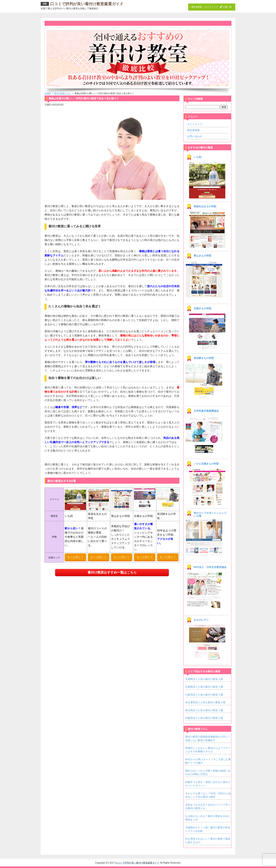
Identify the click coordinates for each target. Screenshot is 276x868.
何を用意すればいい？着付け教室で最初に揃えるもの (208, 841)
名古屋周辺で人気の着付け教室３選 (205, 702)
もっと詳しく (75, 557)
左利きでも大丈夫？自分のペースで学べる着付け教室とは (208, 807)
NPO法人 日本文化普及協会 (210, 567)
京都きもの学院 (202, 309)
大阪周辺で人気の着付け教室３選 (204, 695)
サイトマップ (195, 124)
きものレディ (201, 620)
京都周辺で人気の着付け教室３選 (204, 687)
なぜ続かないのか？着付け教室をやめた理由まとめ (208, 818)
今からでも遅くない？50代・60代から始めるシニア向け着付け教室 (208, 795)
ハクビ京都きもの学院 (206, 464)
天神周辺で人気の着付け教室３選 (204, 679)
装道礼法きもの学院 (205, 207)
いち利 (197, 157)
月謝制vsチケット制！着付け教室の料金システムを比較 (208, 829)
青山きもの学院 (202, 256)
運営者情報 (193, 130)
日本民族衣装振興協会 (206, 411)
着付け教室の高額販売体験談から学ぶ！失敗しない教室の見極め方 (208, 738)
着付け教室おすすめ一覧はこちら (112, 572)
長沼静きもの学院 (204, 358)
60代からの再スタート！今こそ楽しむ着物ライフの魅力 (208, 761)
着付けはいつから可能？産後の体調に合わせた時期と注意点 (208, 772)
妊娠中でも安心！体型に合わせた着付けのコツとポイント (208, 784)
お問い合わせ (195, 136)
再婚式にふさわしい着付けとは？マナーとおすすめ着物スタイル (208, 750)
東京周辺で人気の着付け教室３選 (204, 710)
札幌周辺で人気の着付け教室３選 (204, 718)
